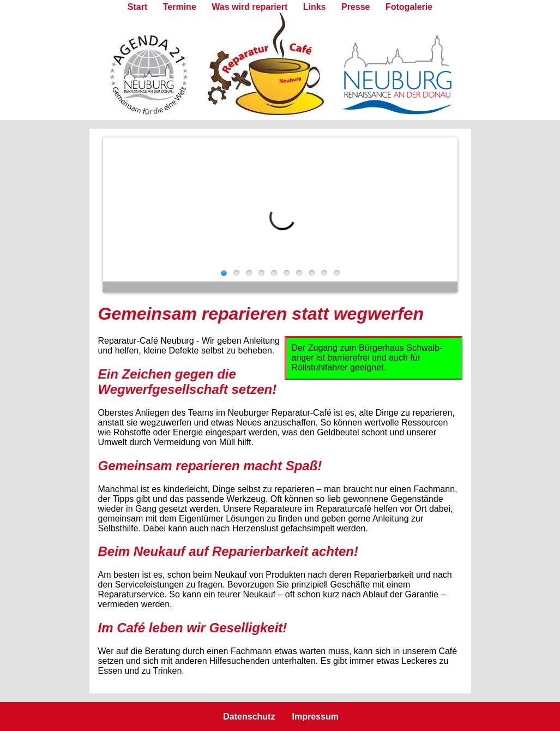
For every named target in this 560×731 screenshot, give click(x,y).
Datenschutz (249, 717)
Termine (180, 7)
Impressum (315, 717)
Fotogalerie (409, 7)
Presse (356, 7)
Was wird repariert (249, 7)
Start (137, 7)
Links (315, 7)
